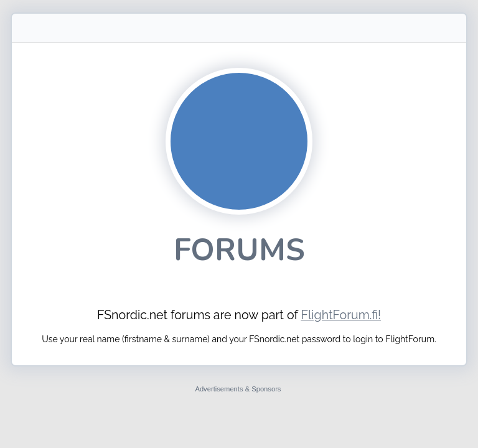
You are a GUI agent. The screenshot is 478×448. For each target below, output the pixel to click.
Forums (239, 250)
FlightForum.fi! (341, 315)
